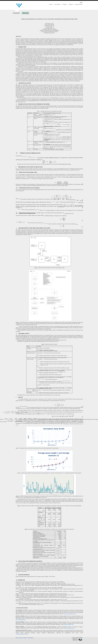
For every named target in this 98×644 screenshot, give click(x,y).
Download (57, 4)
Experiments (79, 4)
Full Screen (25, 13)
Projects (65, 4)
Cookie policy (30, 638)
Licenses (21, 638)
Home (51, 4)
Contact (25, 638)
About (17, 638)
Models (71, 4)
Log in (81, 3)
